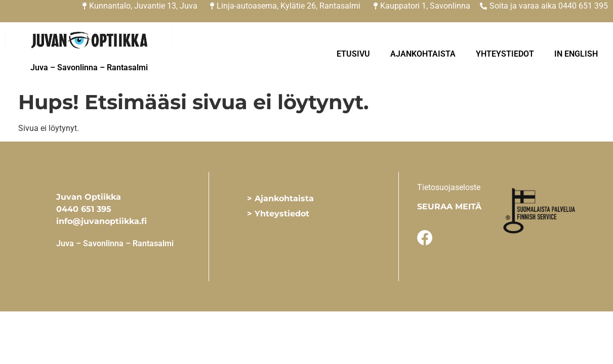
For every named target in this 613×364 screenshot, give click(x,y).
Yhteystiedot (505, 54)
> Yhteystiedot (278, 214)
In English (576, 54)
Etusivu (353, 54)
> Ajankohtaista (280, 198)
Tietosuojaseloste (449, 187)
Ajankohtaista (423, 54)
